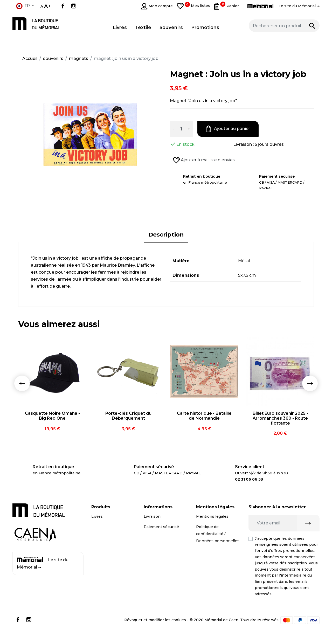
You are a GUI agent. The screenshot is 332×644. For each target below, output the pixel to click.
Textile (98, 548)
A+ (47, 6)
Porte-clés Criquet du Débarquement (128, 416)
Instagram (74, 6)
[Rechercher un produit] (284, 26)
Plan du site (155, 565)
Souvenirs (101, 537)
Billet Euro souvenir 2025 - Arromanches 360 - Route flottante (280, 418)
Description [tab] (166, 235)
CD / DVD (100, 527)
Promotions (102, 558)
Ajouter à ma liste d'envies (204, 160)
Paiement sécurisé (161, 527)
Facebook (63, 6)
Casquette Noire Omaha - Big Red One (52, 416)
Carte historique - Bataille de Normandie (204, 416)
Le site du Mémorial (43, 563)
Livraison (152, 516)
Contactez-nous (159, 555)
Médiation (206, 562)
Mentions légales (212, 516)
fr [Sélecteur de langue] (23, 6)
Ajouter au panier (228, 129)
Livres (97, 516)
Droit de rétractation (215, 551)
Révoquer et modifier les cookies (155, 631)
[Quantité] (181, 129)
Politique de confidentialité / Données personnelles (218, 534)
